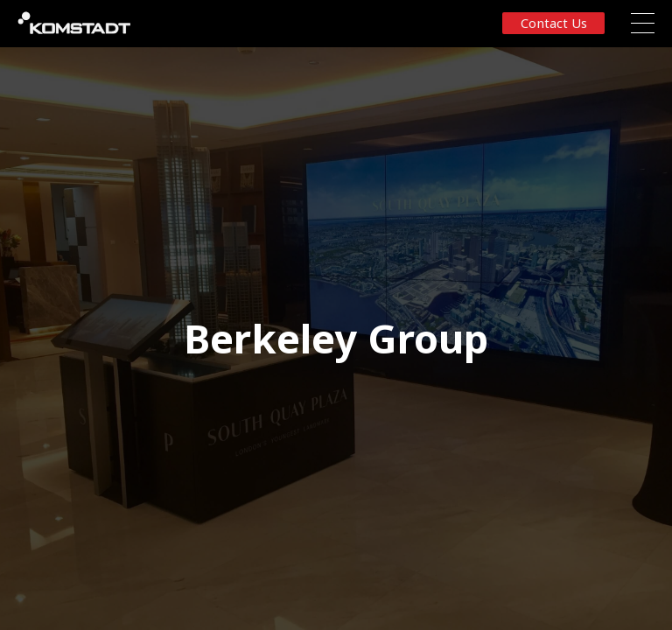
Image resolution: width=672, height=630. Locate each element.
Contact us (554, 23)
